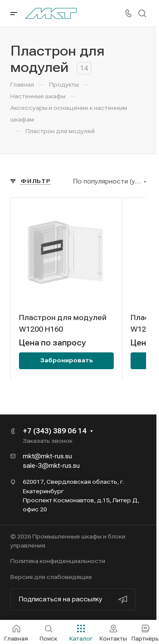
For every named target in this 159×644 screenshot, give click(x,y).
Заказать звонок (48, 441)
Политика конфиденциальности (58, 561)
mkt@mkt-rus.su (47, 456)
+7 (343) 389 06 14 (55, 431)
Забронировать (67, 360)
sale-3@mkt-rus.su (51, 466)
